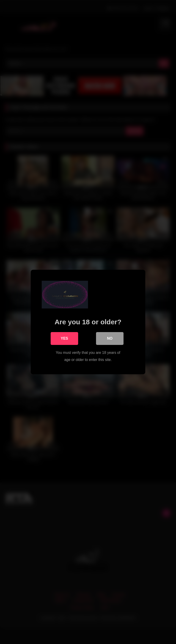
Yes (64, 338)
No (110, 338)
